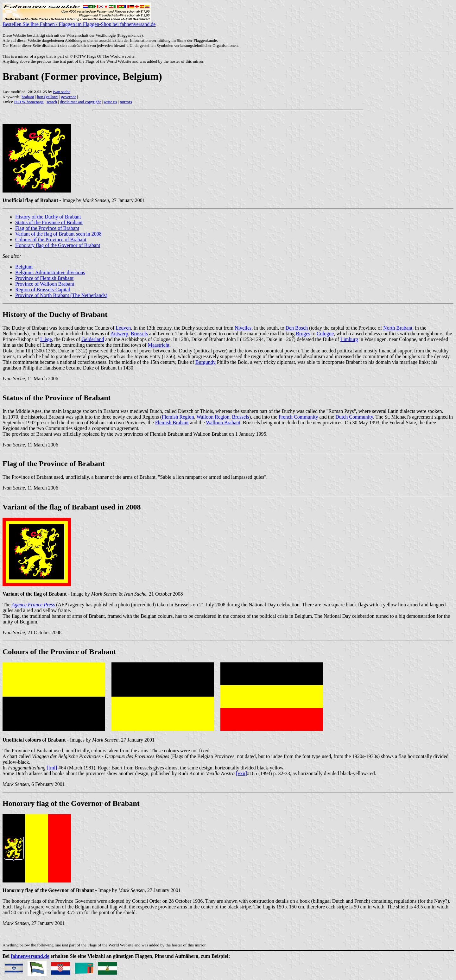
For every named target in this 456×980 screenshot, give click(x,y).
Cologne (325, 334)
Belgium (24, 267)
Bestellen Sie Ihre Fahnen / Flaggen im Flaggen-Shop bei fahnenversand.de (79, 22)
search (52, 102)
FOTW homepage (29, 102)
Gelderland (93, 339)
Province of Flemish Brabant (44, 278)
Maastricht (159, 345)
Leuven (123, 328)
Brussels (139, 334)
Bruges (303, 334)
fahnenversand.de (30, 956)
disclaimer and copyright (80, 102)
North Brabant (398, 328)
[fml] (52, 768)
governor (69, 97)
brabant (28, 97)
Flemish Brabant (172, 423)
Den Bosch (297, 328)
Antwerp (119, 334)
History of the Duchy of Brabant (48, 217)
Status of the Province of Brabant (49, 222)
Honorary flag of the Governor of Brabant (58, 245)
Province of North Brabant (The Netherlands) (61, 295)
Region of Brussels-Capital (43, 290)
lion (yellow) (47, 97)
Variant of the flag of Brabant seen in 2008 (58, 234)
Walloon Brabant (223, 423)
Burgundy (206, 362)
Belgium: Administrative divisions (50, 272)
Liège (46, 339)
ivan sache (62, 92)
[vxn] (241, 773)
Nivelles (243, 328)
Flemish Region (178, 417)
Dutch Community (354, 417)
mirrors (126, 102)
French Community (298, 417)
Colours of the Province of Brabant (51, 240)
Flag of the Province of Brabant (47, 228)
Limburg (349, 339)
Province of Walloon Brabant (45, 284)
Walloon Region (213, 417)
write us (111, 102)
